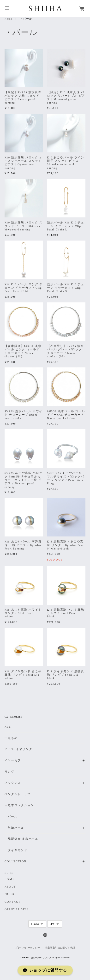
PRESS (9, 894)
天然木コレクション (19, 805)
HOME (9, 879)
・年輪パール (14, 828)
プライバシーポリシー (28, 948)
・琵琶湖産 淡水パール (21, 839)
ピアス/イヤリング (18, 749)
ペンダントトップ (18, 794)
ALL (8, 727)
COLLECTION (15, 861)
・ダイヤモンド (16, 850)
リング (9, 772)
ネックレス (13, 783)
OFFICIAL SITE (17, 909)
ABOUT (10, 887)
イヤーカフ (13, 761)
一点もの (11, 738)
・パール (11, 817)
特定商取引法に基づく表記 (60, 948)
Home (9, 19)
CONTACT (13, 902)
